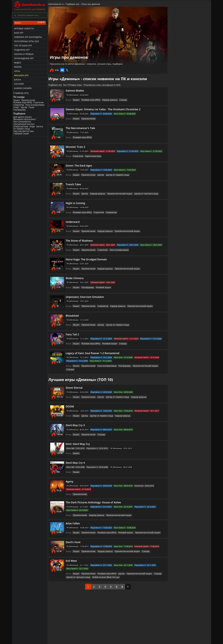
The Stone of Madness (80, 240)
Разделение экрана (184, 317)
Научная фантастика (24, 131)
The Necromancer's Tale (81, 128)
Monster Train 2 (76, 146)
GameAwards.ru (57, 4)
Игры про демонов (91, 4)
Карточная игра (92, 156)
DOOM (70, 402)
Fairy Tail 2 (73, 334)
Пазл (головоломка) (35, 105)
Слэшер (120, 99)
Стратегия (38, 103)
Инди (32, 127)
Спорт (16, 107)
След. (128, 583)
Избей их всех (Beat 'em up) (102, 573)
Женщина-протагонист (25, 119)
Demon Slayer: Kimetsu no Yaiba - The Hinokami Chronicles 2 (103, 109)
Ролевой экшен (102, 287)
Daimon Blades (75, 90)
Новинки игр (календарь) (28, 37)
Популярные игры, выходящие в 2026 (102, 84)
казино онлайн (23, 88)
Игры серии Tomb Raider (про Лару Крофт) (188, 270)
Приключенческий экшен (117, 193)
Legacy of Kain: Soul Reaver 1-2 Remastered (93, 353)
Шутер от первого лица (114, 174)
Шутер (24, 107)
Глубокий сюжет (21, 134)
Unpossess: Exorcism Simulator (85, 296)
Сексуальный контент (24, 124)
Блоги (17, 80)
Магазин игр (21, 75)
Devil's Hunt (74, 538)
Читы (17, 71)
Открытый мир (21, 127)
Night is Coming (76, 203)
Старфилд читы (21, 93)
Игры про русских (183, 160)
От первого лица (22, 129)
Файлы (18, 67)
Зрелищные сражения (186, 138)
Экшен (17, 100)
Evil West (72, 557)
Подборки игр (22, 50)
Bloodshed (73, 315)
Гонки (31, 107)
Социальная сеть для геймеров (30, 5)
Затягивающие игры (185, 227)
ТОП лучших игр (23, 46)
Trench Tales (74, 184)
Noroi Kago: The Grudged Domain (87, 259)
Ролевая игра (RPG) (23, 103)
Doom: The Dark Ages (79, 165)
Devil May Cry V (76, 421)
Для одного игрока (22, 117)
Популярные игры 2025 (27, 41)
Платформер (20, 110)
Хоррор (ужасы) (108, 99)
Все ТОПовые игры (73, 84)
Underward (73, 221)
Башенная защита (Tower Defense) (188, 114)
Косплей (19, 84)
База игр (19, 33)
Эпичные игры (181, 250)
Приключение (28, 100)
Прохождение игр (24, 58)
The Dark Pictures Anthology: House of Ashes (94, 498)
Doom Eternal (75, 384)
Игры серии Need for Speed (189, 294)
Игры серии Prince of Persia (190, 205)
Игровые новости (24, 28)
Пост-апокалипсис (22, 122)
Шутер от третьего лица (141, 193)
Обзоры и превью (24, 54)
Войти (30, 23)
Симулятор (19, 105)
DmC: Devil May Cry (78, 440)
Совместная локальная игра (187, 181)
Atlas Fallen (73, 519)
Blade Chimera (75, 278)
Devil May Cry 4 (76, 459)
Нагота (40, 127)
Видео (18, 63)
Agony (70, 477)
